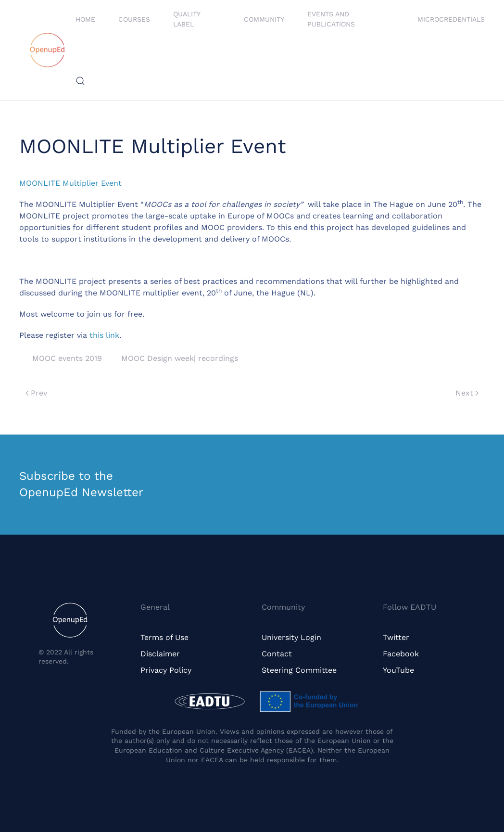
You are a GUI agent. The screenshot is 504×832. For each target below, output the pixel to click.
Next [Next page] (467, 393)
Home (85, 19)
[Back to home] (47, 50)
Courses (134, 19)
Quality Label (187, 19)
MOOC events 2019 (67, 358)
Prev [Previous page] (36, 393)
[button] (80, 81)
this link (104, 335)
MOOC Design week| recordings (180, 358)
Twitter (396, 637)
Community (264, 19)
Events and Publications (331, 19)
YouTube (398, 670)
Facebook (401, 654)
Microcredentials (451, 19)
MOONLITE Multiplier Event (70, 183)
